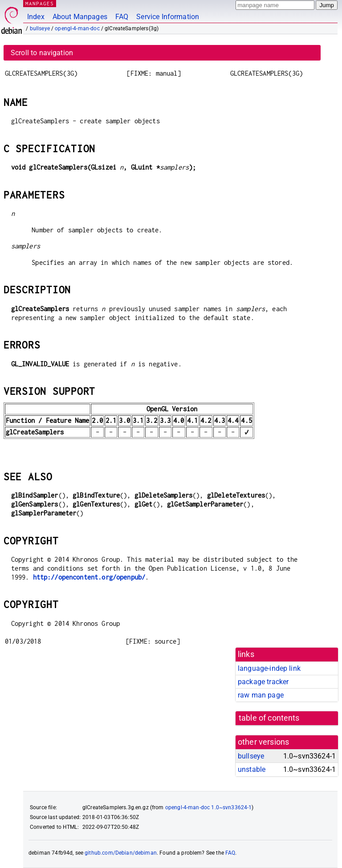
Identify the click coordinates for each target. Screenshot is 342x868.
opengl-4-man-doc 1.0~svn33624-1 (209, 807)
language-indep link (269, 668)
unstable (252, 769)
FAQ (122, 17)
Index (36, 17)
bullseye (40, 28)
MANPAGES (40, 3)
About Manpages (80, 17)
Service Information (168, 17)
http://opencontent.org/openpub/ (89, 577)
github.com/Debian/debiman (121, 853)
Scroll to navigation (42, 53)
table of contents (269, 718)
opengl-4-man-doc (77, 28)
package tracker (263, 682)
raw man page (261, 695)
